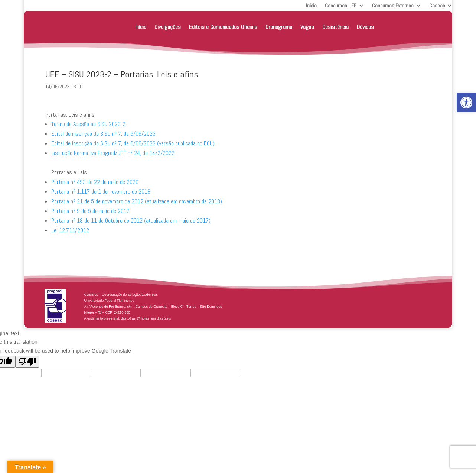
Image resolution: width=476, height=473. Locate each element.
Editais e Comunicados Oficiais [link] (223, 27)
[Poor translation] (27, 362)
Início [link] (311, 6)
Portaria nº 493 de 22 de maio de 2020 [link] (95, 182)
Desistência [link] (335, 27)
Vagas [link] (307, 27)
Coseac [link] (437, 6)
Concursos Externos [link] (393, 6)
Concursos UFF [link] (341, 6)
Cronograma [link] (279, 27)
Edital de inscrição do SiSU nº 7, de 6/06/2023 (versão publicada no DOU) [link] (133, 143)
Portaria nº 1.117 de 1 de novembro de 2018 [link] (101, 192)
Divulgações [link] (168, 27)
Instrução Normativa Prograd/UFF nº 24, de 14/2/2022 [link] (113, 153)
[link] (466, 103)
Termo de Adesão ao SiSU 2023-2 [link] (88, 124)
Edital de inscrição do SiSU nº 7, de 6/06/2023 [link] (103, 134)
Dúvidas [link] (365, 27)
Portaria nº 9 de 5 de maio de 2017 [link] (90, 211)
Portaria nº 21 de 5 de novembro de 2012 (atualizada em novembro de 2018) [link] (137, 201)
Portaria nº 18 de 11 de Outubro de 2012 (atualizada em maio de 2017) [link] (131, 221)
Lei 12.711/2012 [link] (70, 230)
